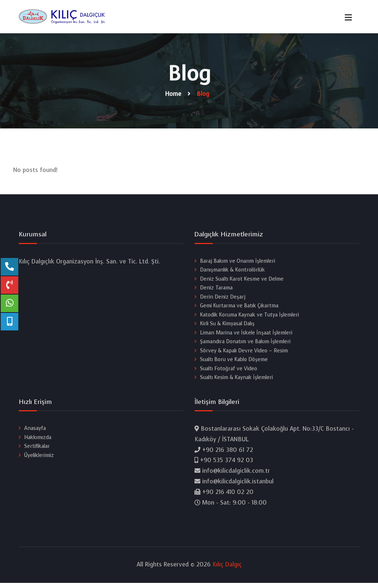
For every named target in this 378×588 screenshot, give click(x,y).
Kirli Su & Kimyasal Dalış (227, 325)
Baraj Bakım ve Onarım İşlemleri (238, 261)
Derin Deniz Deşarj (223, 298)
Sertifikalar (37, 449)
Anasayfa (35, 431)
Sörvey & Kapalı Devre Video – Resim (244, 353)
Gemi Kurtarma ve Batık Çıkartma (239, 307)
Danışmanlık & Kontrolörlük (232, 270)
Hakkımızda (38, 440)
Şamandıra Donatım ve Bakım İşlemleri (245, 343)
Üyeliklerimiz (39, 458)
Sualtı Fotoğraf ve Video (229, 371)
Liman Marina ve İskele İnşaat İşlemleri (246, 334)
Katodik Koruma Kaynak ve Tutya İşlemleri (249, 316)
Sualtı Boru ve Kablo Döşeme (234, 362)
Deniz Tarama (216, 289)
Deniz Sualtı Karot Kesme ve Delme (242, 279)
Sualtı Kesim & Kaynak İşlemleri (236, 380)
